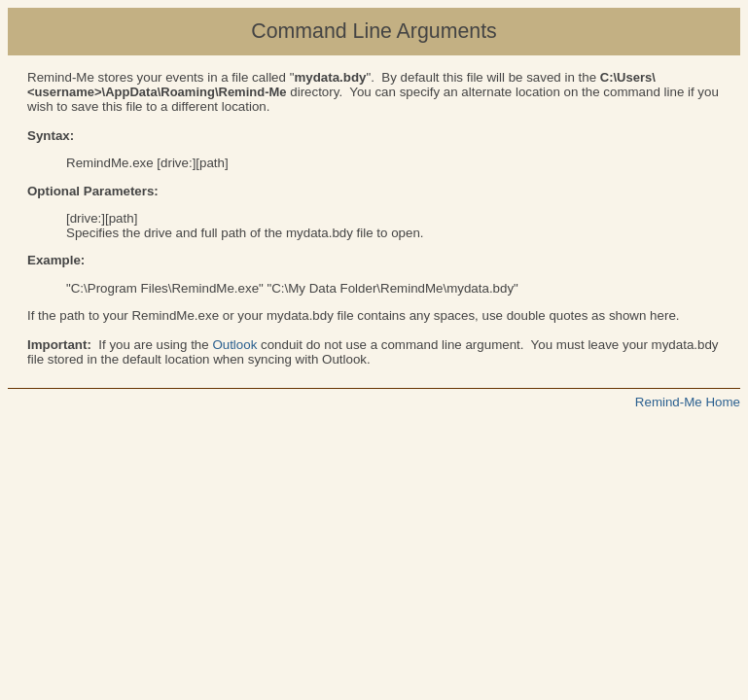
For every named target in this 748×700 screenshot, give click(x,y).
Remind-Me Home (688, 402)
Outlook (234, 345)
